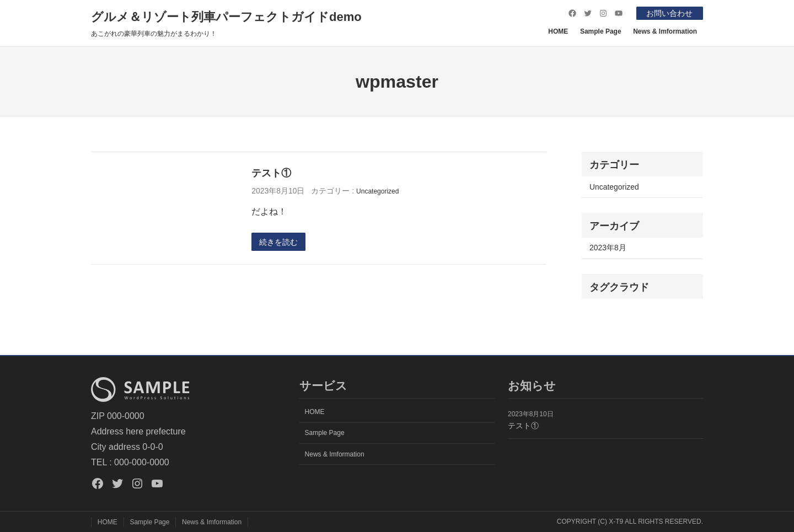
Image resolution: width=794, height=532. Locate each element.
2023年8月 (608, 248)
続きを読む (278, 242)
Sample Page (601, 31)
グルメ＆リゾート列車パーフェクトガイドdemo (226, 17)
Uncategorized (377, 191)
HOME (558, 31)
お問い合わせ (669, 13)
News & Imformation (665, 31)
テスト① (271, 173)
